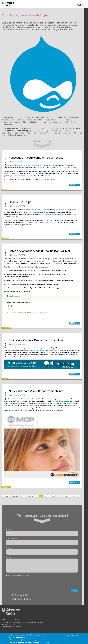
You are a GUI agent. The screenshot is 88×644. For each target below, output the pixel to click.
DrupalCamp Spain (48, 180)
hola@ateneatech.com (22, 601)
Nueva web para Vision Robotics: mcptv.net (36, 391)
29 (25, 496)
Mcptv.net (19, 401)
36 (53, 496)
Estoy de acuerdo (73, 636)
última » (76, 496)
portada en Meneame (49, 214)
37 (57, 496)
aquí (34, 274)
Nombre (9, 529)
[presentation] (21, 583)
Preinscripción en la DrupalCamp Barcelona (36, 340)
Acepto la (19, 577)
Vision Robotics (64, 401)
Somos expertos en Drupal (19, 131)
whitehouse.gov (33, 212)
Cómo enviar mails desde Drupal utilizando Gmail (40, 251)
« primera (6, 496)
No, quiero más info (43, 642)
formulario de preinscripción (43, 350)
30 (29, 496)
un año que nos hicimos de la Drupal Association (26, 165)
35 (49, 496)
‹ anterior (15, 496)
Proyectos (6, 487)
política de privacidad (22, 577)
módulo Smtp (28, 267)
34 (45, 496)
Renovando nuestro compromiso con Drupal (37, 158)
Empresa (5, 189)
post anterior (29, 348)
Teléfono (9, 548)
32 (37, 496)
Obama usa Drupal (20, 202)
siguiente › (67, 496)
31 (33, 496)
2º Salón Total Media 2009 (31, 399)
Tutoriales (6, 328)
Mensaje (9, 557)
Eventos (5, 378)
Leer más (74, 185)
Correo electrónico (13, 539)
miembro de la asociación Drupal (66, 168)
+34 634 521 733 (20, 596)
